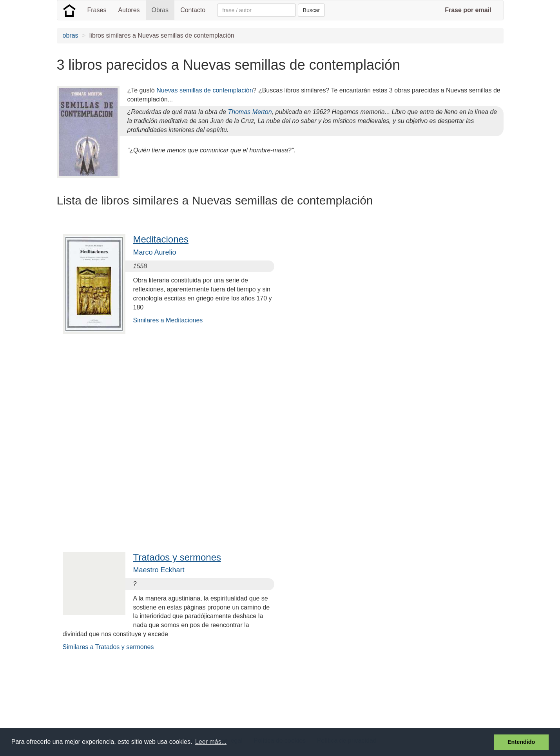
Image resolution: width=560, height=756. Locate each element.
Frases (97, 10)
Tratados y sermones (177, 557)
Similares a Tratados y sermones (108, 647)
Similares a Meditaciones (168, 320)
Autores (129, 10)
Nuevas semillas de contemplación (205, 90)
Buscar (312, 10)
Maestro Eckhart (159, 570)
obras (71, 35)
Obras (160, 10)
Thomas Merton (250, 112)
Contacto (193, 10)
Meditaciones (161, 239)
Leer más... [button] (211, 742)
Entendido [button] (521, 742)
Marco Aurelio (155, 252)
